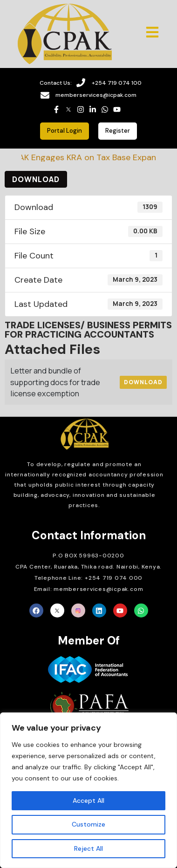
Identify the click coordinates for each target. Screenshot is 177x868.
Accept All (88, 800)
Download (36, 179)
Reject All (88, 848)
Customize (88, 824)
